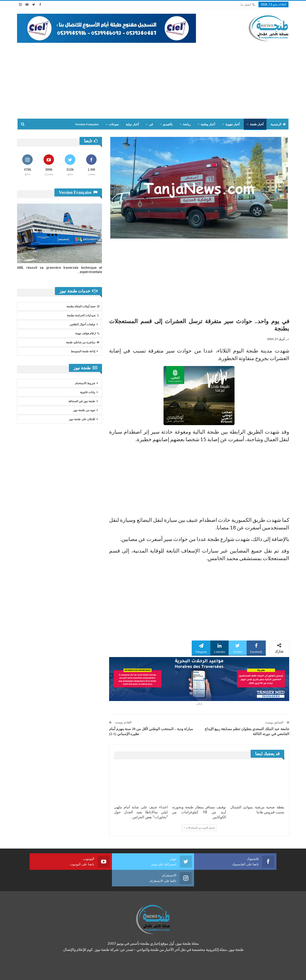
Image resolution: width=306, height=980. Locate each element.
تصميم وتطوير (55, 972)
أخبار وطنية (208, 124)
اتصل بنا (248, 5)
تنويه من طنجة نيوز (84, 410)
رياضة (187, 124)
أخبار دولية (132, 124)
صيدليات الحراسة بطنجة (83, 315)
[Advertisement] (153, 78)
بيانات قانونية (88, 392)
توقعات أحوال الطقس (82, 324)
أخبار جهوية (233, 124)
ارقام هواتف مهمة (87, 333)
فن (151, 124)
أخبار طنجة (257, 124)
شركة (32, 972)
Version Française (87, 124)
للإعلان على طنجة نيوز (82, 419)
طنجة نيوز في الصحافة (82, 401)
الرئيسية (278, 124)
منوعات (114, 124)
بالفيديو (168, 124)
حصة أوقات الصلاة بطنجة (83, 306)
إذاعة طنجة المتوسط (83, 351)
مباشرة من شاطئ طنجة (83, 342)
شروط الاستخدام (85, 383)
